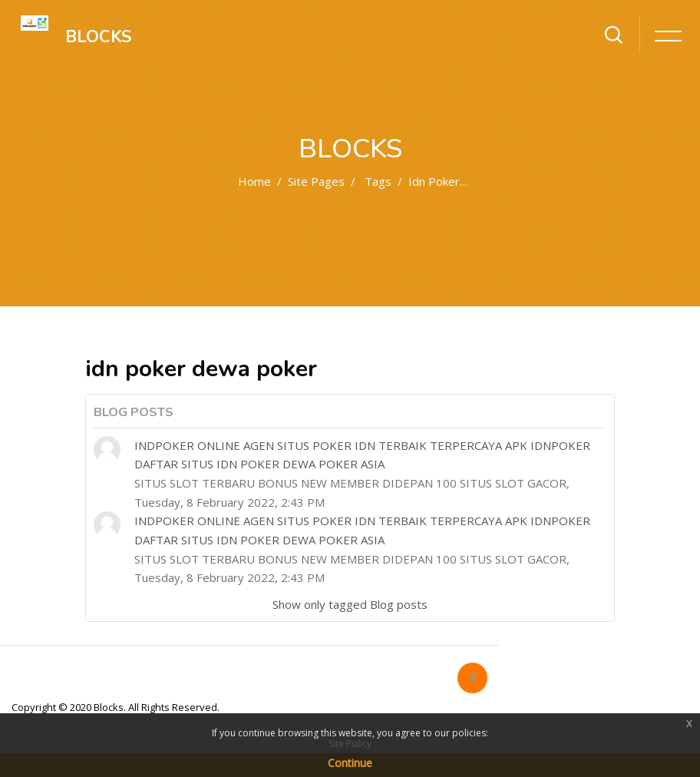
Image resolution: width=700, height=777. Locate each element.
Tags (378, 181)
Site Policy (350, 744)
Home (254, 181)
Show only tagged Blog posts (350, 604)
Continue (350, 763)
